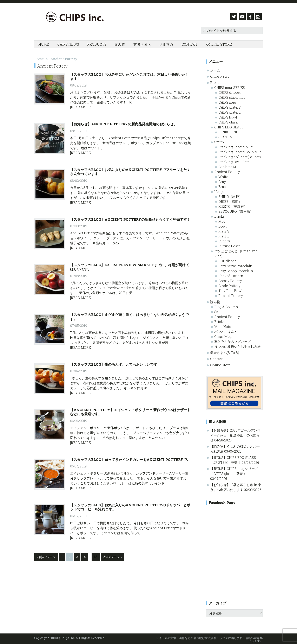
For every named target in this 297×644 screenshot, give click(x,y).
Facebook (250, 17)
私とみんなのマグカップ (232, 340)
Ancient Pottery (227, 170)
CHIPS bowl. (228, 116)
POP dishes (227, 259)
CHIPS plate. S (230, 106)
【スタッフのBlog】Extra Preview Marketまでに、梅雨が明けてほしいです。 (130, 265)
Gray (222, 180)
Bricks (219, 215)
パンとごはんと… (227, 330)
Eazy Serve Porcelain (235, 264)
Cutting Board (230, 245)
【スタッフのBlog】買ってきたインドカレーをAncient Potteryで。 (130, 458)
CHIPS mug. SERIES (230, 86)
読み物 (215, 300)
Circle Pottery (229, 284)
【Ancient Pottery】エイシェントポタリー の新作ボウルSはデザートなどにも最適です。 (130, 410)
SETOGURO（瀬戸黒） (236, 210)
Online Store (220, 364)
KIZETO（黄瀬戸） (233, 205)
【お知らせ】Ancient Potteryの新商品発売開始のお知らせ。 (124, 123)
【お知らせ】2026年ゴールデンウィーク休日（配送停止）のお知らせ (235, 434)
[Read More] (81, 106)
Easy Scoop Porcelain (236, 269)
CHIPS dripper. (230, 91)
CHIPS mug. (227, 101)
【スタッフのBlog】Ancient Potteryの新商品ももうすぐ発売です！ (130, 218)
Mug (222, 220)
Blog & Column (226, 305)
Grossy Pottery (230, 279)
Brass (223, 185)
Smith (219, 141)
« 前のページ (46, 556)
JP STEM (226, 136)
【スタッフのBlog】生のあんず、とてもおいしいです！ (115, 363)
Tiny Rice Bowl (230, 289)
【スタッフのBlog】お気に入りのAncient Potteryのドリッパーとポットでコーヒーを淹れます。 (130, 506)
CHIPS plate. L (230, 111)
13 (96, 556)
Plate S (224, 230)
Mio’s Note (223, 325)
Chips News (220, 75)
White (223, 175)
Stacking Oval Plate (234, 160)
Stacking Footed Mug (235, 145)
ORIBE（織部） (230, 200)
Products (217, 81)
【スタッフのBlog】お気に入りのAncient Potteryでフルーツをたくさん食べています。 (130, 170)
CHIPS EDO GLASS (229, 126)
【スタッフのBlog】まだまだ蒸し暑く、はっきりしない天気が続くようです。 (129, 315)
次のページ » (112, 556)
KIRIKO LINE (228, 131)
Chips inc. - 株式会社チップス (75, 17)
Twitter (231, 17)
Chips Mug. (223, 335)
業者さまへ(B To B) (225, 351)
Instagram (259, 17)
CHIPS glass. (228, 121)
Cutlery (224, 240)
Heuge (219, 190)
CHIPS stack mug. (232, 96)
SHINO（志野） (230, 195)
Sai (217, 310)
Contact (217, 357)
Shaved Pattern (231, 274)
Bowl (223, 225)
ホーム (215, 69)
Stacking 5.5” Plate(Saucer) (240, 155)
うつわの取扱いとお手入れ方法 (237, 345)
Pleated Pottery (231, 294)
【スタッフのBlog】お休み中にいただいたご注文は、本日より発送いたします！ (129, 75)
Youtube (240, 17)
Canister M (227, 165)
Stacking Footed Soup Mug (240, 150)
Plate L (224, 235)
